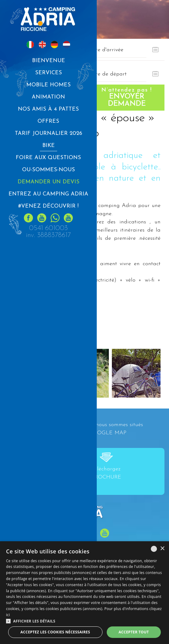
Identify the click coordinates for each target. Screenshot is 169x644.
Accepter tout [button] (134, 632)
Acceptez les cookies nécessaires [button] (55, 632)
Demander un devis (49, 182)
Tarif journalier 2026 (49, 133)
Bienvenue (49, 61)
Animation (48, 97)
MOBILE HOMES (49, 85)
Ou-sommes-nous (49, 170)
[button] (84, 621)
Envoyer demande (127, 97)
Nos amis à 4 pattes (48, 109)
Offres (48, 121)
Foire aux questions (48, 158)
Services (49, 73)
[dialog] (84, 593)
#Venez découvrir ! (48, 206)
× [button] (162, 549)
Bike (49, 146)
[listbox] (154, 549)
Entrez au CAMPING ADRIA (48, 194)
